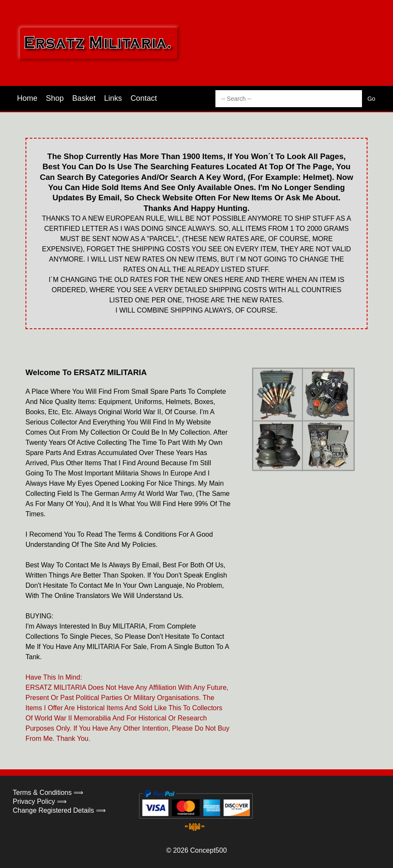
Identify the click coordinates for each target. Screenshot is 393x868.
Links (113, 98)
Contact (144, 98)
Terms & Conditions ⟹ (48, 793)
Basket (84, 98)
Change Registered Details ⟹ (59, 810)
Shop (55, 98)
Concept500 (208, 850)
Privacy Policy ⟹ (40, 801)
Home (27, 98)
